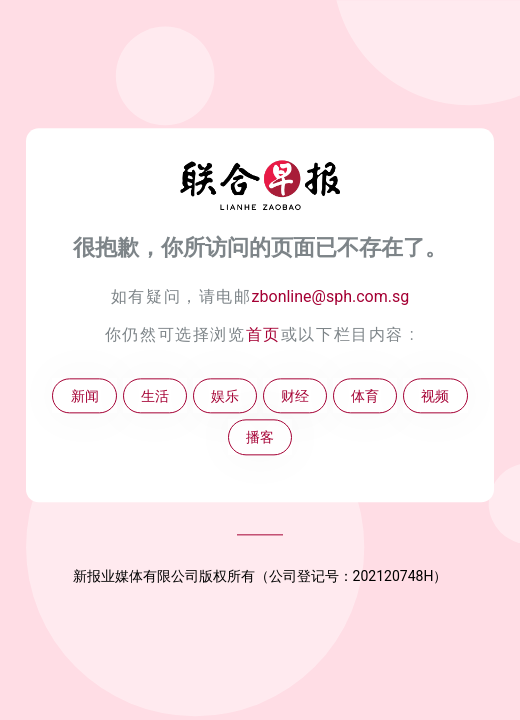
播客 (260, 437)
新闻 (85, 396)
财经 (295, 396)
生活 (155, 396)
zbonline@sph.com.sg (331, 296)
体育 (365, 396)
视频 (435, 396)
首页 (263, 334)
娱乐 (225, 396)
